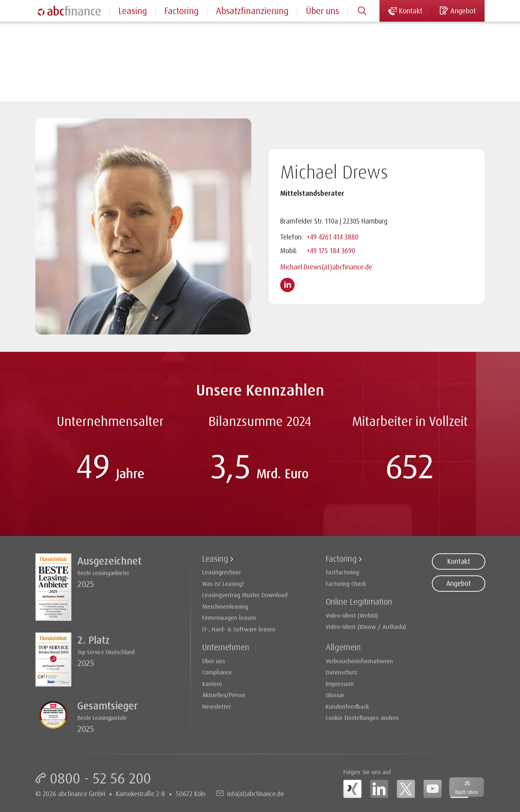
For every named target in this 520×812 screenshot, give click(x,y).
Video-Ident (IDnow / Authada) (366, 627)
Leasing (133, 11)
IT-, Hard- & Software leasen (239, 629)
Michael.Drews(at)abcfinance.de (326, 267)
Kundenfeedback (347, 706)
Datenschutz (342, 672)
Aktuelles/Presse (224, 695)
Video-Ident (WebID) (352, 615)
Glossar (335, 695)
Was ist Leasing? (223, 584)
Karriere (212, 684)
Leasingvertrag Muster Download (245, 595)
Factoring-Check (346, 584)
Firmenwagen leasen (229, 617)
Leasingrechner (222, 572)
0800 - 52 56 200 (100, 778)
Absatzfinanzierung (252, 11)
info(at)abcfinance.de (255, 794)
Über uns (322, 11)
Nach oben (467, 792)
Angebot (459, 583)
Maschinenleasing (225, 606)
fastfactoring (342, 572)
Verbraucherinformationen (359, 661)
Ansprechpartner (86, 32)
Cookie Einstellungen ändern (362, 718)
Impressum (340, 684)
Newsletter (216, 706)
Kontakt (459, 561)
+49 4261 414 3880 (333, 237)
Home (43, 32)
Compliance (217, 672)
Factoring (181, 11)
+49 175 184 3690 (331, 251)
